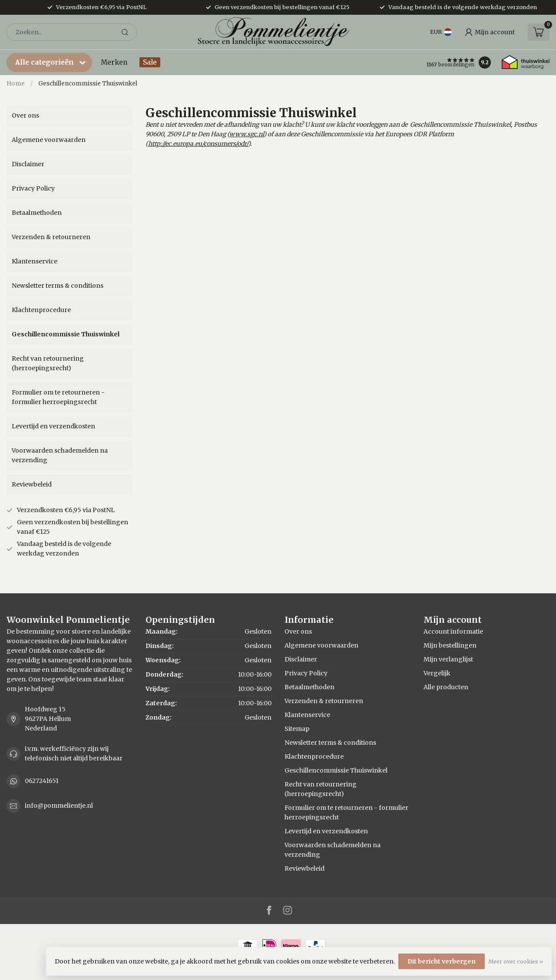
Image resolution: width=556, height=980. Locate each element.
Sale (150, 62)
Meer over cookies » (516, 962)
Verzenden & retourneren (51, 237)
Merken (114, 62)
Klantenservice (35, 261)
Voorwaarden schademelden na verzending (60, 455)
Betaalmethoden (37, 213)
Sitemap (297, 729)
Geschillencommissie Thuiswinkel (88, 84)
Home (16, 84)
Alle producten (446, 687)
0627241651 (42, 781)
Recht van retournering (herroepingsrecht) (48, 363)
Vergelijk (437, 673)
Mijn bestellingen (450, 645)
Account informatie (453, 631)
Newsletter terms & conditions (58, 286)
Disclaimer (28, 164)
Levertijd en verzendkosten (53, 426)
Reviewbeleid (32, 484)
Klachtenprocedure (41, 310)
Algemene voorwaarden (49, 140)
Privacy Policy (33, 188)
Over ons (25, 115)
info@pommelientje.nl (59, 806)
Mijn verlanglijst (448, 659)
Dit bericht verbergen (442, 961)
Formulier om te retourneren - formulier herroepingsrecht (58, 397)
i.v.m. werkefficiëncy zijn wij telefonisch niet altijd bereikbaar (74, 753)
